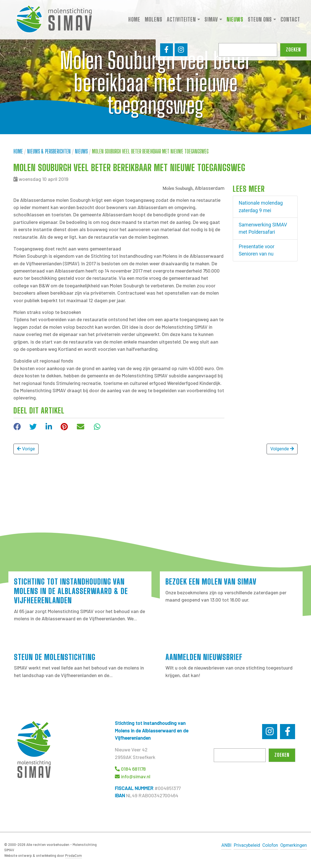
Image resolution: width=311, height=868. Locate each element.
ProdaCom (73, 855)
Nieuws (235, 20)
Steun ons (260, 20)
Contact (290, 20)
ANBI (226, 845)
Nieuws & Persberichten (49, 151)
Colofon (270, 845)
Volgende (282, 449)
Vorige (26, 449)
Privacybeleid (247, 845)
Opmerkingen (294, 845)
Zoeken (293, 51)
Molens (154, 20)
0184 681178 (133, 769)
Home (134, 20)
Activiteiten (181, 20)
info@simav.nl (136, 776)
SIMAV (211, 20)
